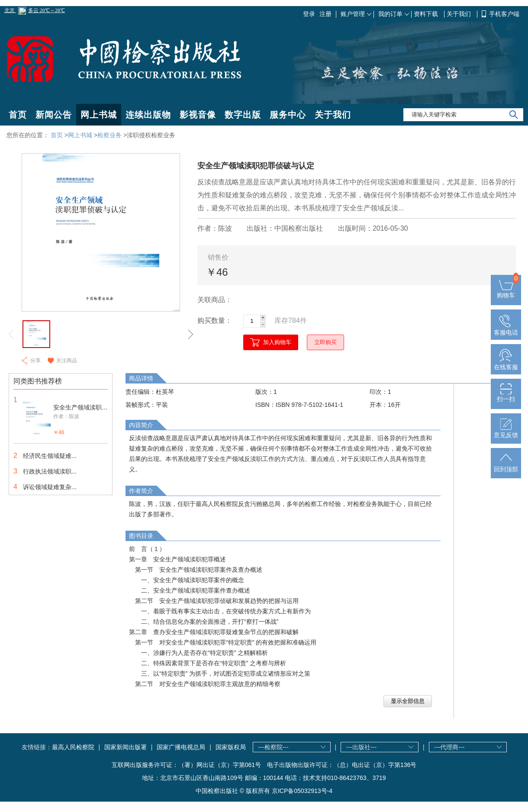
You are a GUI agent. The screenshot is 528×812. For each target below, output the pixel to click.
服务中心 (288, 115)
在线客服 (506, 364)
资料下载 (427, 14)
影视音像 (198, 115)
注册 (325, 14)
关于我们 (460, 14)
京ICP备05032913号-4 (302, 791)
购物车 (506, 292)
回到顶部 (506, 466)
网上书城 (99, 115)
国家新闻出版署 (126, 747)
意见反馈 (506, 432)
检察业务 (109, 135)
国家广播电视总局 (181, 747)
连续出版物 (148, 115)
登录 (309, 14)
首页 (18, 115)
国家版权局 (231, 747)
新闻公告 (54, 115)
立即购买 (325, 342)
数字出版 (243, 115)
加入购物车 (277, 342)
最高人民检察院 (73, 747)
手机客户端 (504, 14)
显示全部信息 (408, 701)
